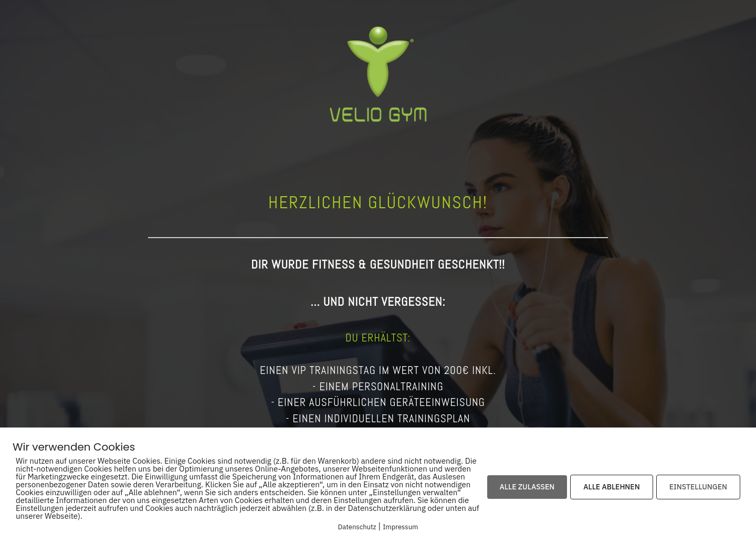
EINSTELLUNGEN (698, 487)
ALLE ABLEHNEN (611, 487)
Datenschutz (357, 527)
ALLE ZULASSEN (527, 487)
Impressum (400, 527)
